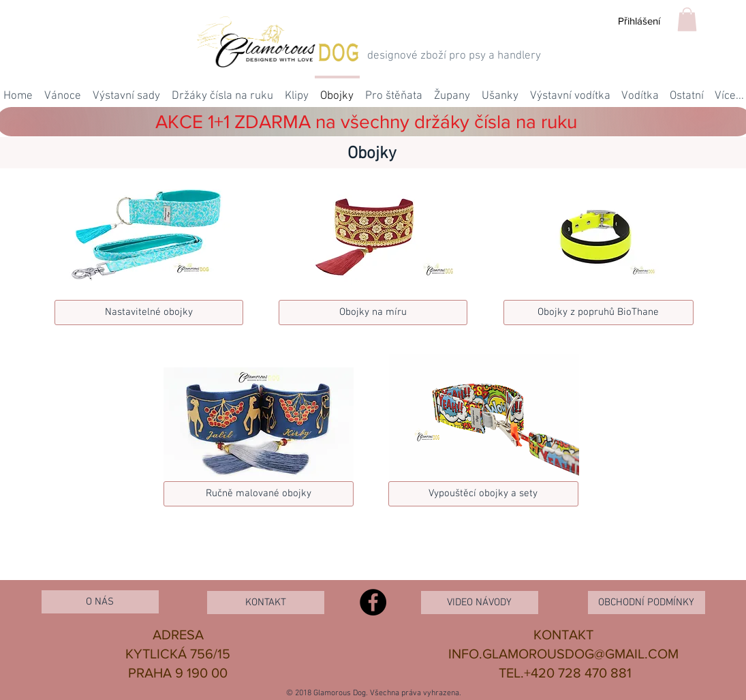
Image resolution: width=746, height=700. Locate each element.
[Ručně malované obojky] (259, 494)
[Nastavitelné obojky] (149, 313)
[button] (687, 19)
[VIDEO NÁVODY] (480, 603)
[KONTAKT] (266, 603)
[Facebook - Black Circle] (373, 602)
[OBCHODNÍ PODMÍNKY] (647, 603)
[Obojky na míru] (373, 313)
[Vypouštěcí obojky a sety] (483, 494)
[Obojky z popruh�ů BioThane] (599, 313)
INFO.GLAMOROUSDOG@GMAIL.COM (563, 654)
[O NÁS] (100, 602)
